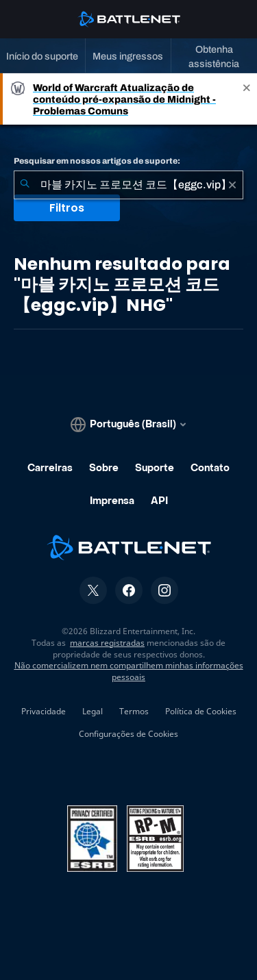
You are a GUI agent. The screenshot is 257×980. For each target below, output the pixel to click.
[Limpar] (232, 185)
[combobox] (128, 185)
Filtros (67, 208)
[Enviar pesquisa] (25, 185)
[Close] (247, 99)
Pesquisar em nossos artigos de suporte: (97, 161)
